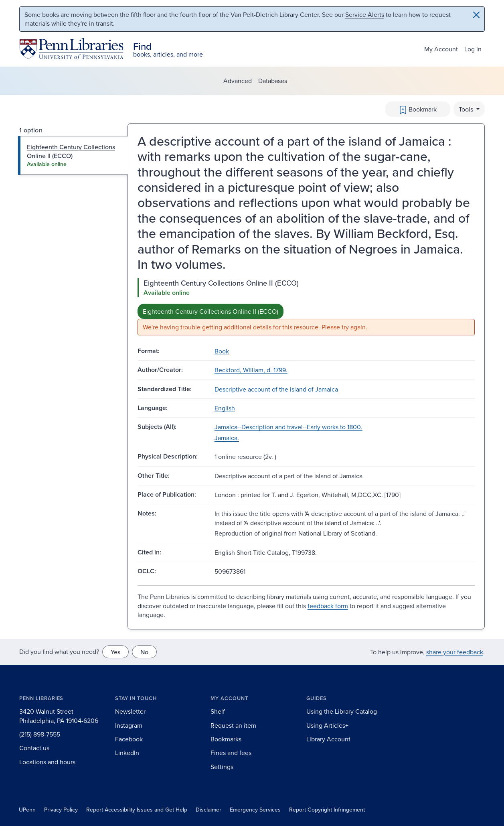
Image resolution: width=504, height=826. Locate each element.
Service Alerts (365, 14)
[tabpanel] (306, 307)
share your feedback (455, 652)
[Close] (476, 15)
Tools (467, 109)
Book (222, 351)
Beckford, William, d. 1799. (251, 370)
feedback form (328, 606)
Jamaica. (227, 438)
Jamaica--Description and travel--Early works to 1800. (288, 427)
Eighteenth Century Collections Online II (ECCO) (211, 311)
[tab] (73, 155)
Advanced (238, 81)
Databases (273, 81)
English (225, 408)
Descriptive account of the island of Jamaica (276, 389)
